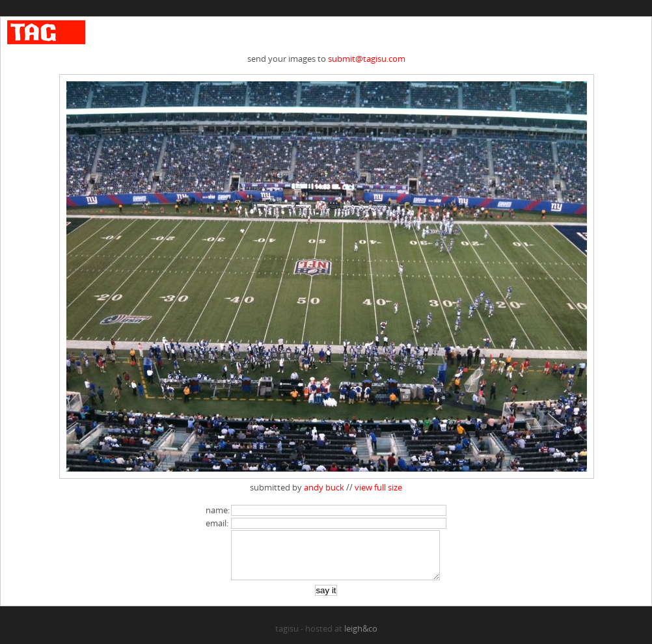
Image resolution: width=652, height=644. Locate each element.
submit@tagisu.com (367, 59)
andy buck (324, 487)
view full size (378, 487)
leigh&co (361, 638)
